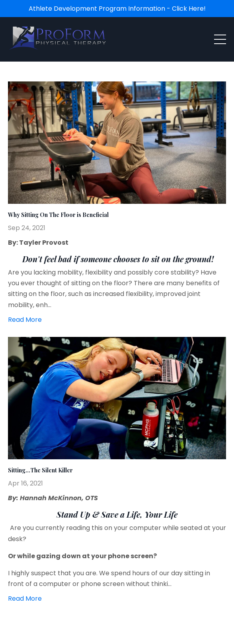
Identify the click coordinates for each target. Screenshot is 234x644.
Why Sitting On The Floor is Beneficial (58, 215)
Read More (25, 320)
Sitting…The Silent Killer (40, 471)
